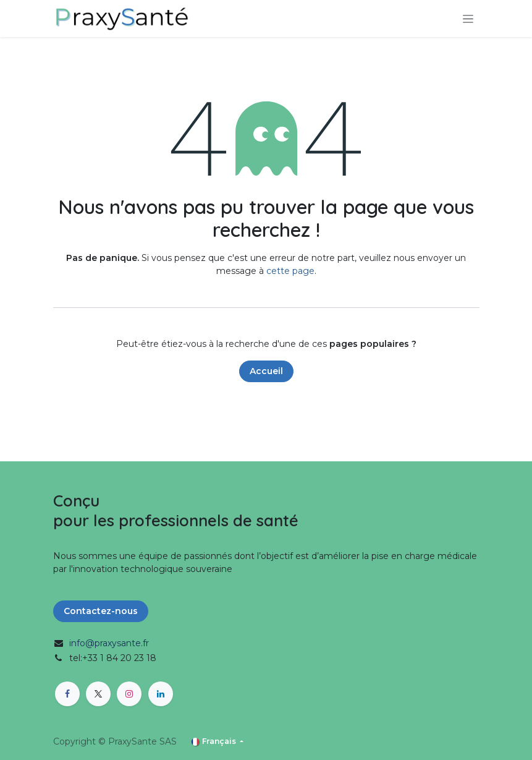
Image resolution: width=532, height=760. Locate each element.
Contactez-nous (101, 611)
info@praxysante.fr (109, 643)
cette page (290, 271)
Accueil (266, 371)
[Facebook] (67, 694)
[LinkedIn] (161, 694)
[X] (98, 694)
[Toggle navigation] (468, 19)
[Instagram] (129, 694)
